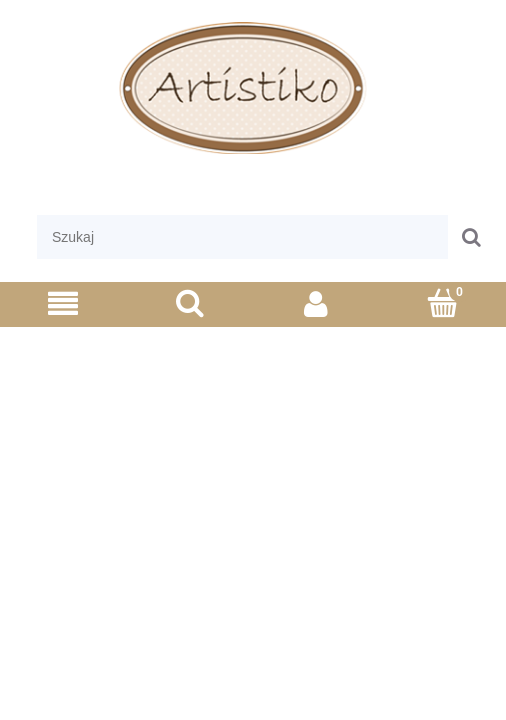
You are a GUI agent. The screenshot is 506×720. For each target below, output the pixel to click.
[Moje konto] (316, 303)
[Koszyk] (443, 302)
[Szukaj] (190, 302)
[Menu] (63, 303)
